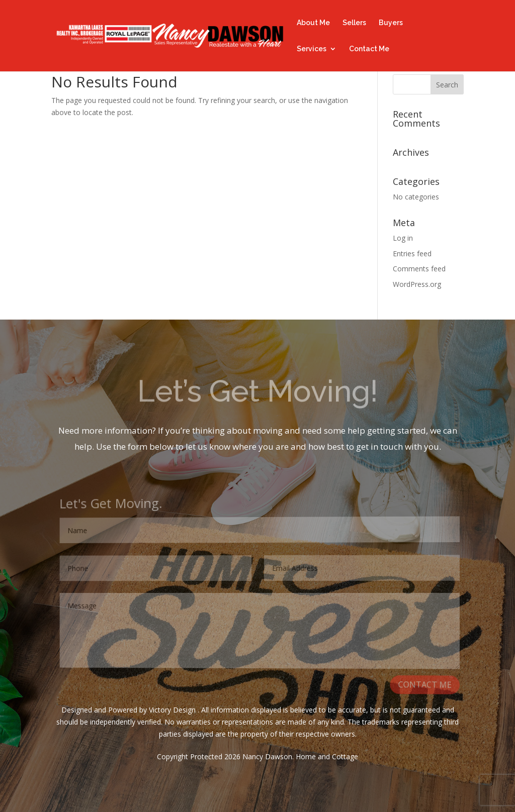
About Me (313, 23)
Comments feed (419, 269)
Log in (403, 238)
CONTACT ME (426, 685)
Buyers (391, 23)
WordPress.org (417, 284)
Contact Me (369, 49)
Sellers (354, 23)
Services (312, 49)
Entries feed (412, 253)
